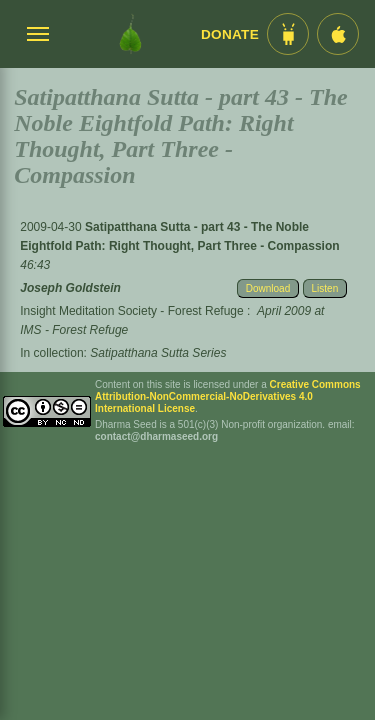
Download (268, 288)
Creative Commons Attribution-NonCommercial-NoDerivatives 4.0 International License (228, 396)
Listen (325, 288)
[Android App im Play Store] (288, 34)
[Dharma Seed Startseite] (130, 34)
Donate (230, 34)
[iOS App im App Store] (338, 34)
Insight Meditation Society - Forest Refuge (131, 311)
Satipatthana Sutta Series (158, 353)
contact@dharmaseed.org (156, 436)
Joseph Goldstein (70, 288)
